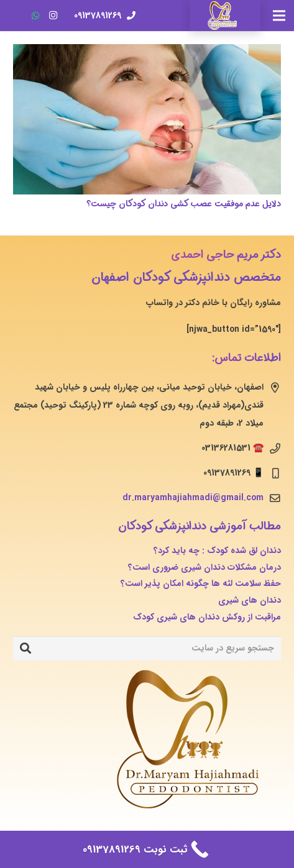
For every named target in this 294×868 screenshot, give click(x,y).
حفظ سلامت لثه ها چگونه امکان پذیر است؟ (201, 583)
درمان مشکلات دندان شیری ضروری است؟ (204, 567)
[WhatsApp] (35, 16)
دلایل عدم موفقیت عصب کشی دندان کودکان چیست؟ (184, 204)
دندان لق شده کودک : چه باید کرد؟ (217, 550)
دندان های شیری (250, 600)
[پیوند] (225, 16)
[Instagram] (53, 16)
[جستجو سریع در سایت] (147, 648)
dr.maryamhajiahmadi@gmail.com (193, 498)
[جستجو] (25, 649)
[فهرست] (279, 16)
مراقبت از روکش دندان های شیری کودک (207, 617)
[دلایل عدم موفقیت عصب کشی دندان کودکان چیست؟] (147, 119)
